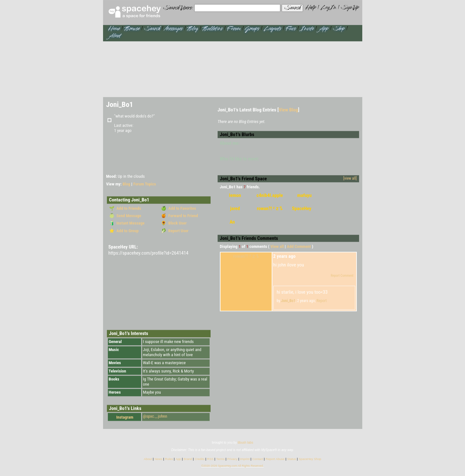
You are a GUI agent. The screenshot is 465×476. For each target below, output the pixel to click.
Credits (200, 459)
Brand (188, 459)
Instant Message (130, 223)
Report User (177, 231)
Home (114, 29)
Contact (258, 459)
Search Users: (178, 8)
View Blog (289, 110)
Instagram (121, 418)
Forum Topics (145, 184)
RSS (210, 459)
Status (292, 459)
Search (292, 8)
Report (322, 301)
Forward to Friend (182, 216)
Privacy (232, 459)
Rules (169, 459)
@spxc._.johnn (155, 417)
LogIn (328, 8)
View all (277, 247)
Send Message (128, 216)
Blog (192, 29)
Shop (339, 29)
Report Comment (339, 276)
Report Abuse (275, 459)
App (323, 29)
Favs (290, 29)
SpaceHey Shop (310, 459)
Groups (252, 29)
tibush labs (245, 443)
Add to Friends (128, 209)
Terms (220, 459)
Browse (132, 29)
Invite (307, 29)
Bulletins (212, 29)
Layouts (272, 29)
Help (311, 8)
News (159, 459)
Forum (234, 29)
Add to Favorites (181, 209)
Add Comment (299, 247)
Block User (177, 223)
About (115, 36)
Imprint (245, 459)
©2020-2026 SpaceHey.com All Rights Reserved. (233, 466)
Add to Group (127, 231)
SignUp (350, 8)
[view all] (350, 179)
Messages (173, 29)
